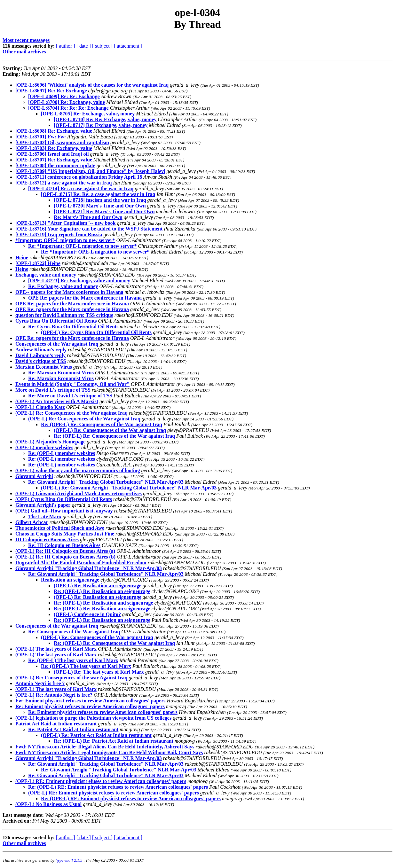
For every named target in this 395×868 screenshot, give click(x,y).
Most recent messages (26, 40)
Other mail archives (24, 52)
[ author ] (66, 46)
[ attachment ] (128, 46)
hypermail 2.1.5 (69, 860)
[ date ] (84, 46)
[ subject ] (102, 46)
